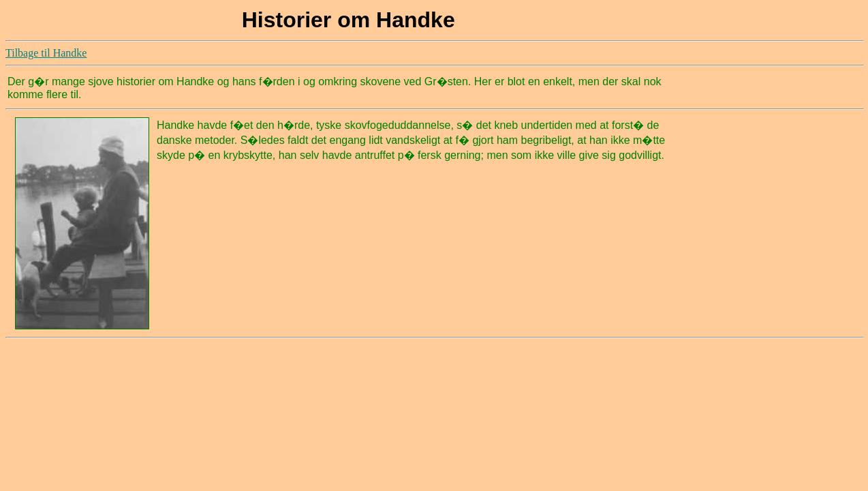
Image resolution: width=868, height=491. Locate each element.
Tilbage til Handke (46, 53)
